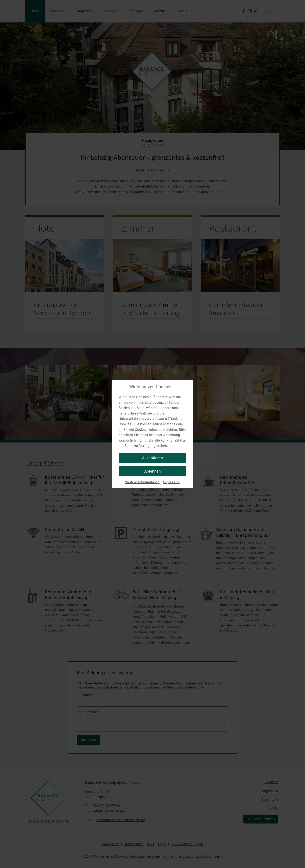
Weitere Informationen (142, 482)
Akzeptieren (153, 458)
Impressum (171, 482)
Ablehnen (152, 471)
